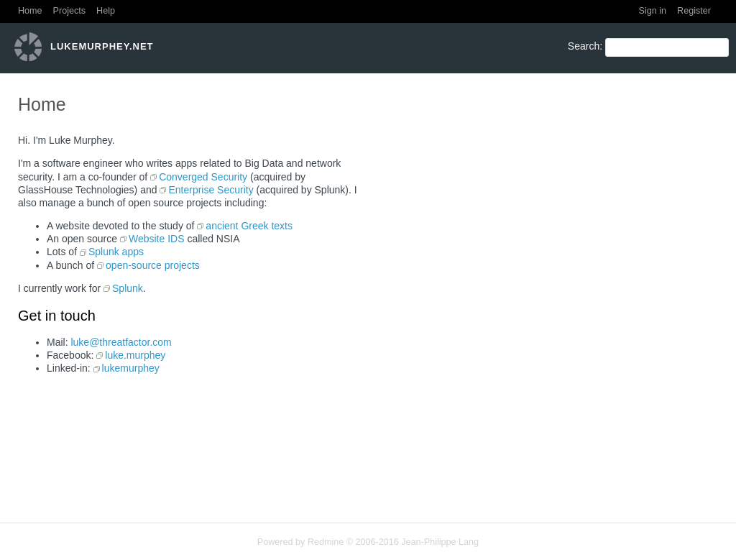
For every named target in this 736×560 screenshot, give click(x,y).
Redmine (326, 542)
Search (584, 46)
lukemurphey (131, 368)
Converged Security (203, 177)
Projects (70, 11)
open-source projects (153, 265)
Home (30, 11)
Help (106, 11)
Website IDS (157, 239)
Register (694, 11)
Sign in (653, 11)
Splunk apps (116, 252)
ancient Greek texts (249, 226)
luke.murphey (135, 355)
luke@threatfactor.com (121, 342)
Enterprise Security (211, 190)
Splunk (128, 288)
